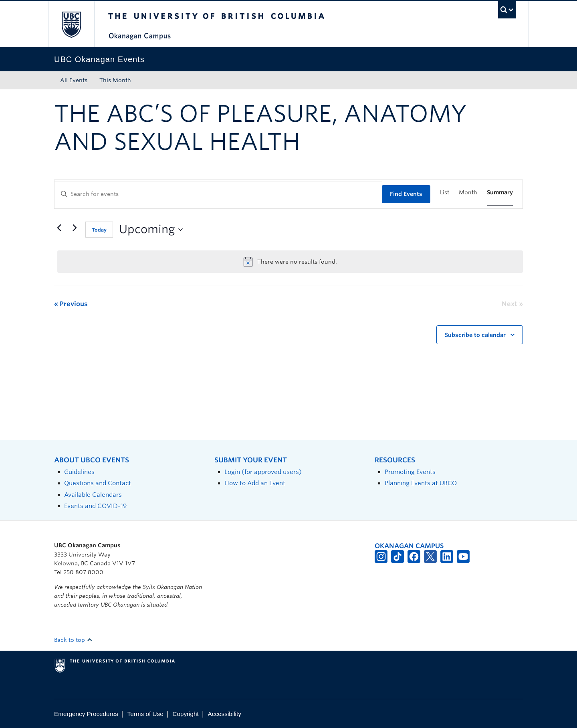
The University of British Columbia (71, 24)
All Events (74, 80)
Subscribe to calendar (475, 335)
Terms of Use (145, 714)
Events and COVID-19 (95, 506)
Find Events (406, 194)
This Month (115, 80)
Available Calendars (93, 495)
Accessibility (225, 714)
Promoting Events (410, 472)
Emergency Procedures (86, 714)
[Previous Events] (59, 228)
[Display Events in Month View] (468, 193)
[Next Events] (75, 228)
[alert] (290, 262)
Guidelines (79, 472)
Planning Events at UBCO (421, 483)
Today (99, 230)
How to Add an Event (255, 483)
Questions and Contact (98, 483)
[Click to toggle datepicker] (151, 230)
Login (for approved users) (263, 472)
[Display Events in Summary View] (500, 193)
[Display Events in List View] (445, 193)
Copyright (185, 714)
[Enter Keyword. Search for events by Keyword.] (218, 194)
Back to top (73, 640)
